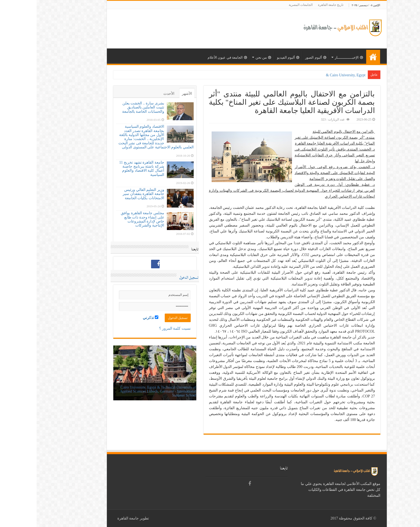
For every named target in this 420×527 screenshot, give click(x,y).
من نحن (227, 57)
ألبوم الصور (279, 57)
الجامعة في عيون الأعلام (191, 57)
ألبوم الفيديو (251, 57)
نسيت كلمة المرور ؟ (138, 328)
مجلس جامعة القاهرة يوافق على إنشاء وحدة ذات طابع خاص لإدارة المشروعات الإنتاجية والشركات (106, 219)
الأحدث (132, 94)
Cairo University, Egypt (311, 75)
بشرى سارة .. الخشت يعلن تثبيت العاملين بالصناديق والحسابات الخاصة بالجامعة (106, 107)
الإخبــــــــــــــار (312, 57)
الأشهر (150, 94)
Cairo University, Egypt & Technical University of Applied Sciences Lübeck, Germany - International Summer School (121, 392)
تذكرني (114, 318)
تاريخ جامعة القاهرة (294, 5)
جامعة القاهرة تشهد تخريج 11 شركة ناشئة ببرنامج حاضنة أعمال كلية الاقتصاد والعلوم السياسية (105, 169)
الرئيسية (336, 57)
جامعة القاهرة (91, 518)
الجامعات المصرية (264, 5)
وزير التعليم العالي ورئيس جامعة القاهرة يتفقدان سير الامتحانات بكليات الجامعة (107, 194)
